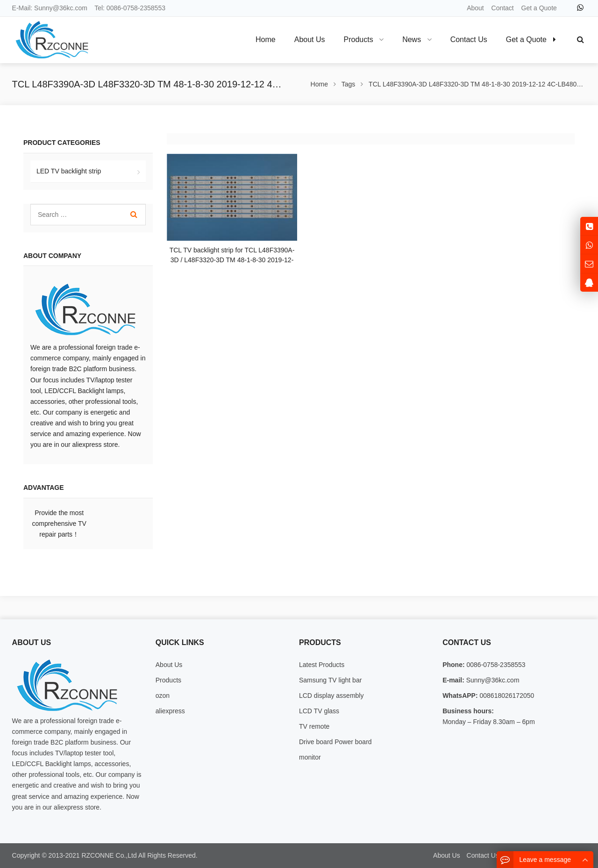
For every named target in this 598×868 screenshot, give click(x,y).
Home (266, 39)
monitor (310, 757)
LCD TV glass (319, 711)
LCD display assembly (331, 696)
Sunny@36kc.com (61, 8)
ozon (163, 696)
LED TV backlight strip (69, 171)
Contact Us (483, 855)
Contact (503, 8)
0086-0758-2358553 (136, 8)
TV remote (314, 726)
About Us (169, 665)
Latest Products (322, 665)
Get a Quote (539, 8)
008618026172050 (506, 696)
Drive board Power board (335, 742)
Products (168, 680)
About (475, 8)
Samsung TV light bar (330, 680)
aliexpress (170, 711)
